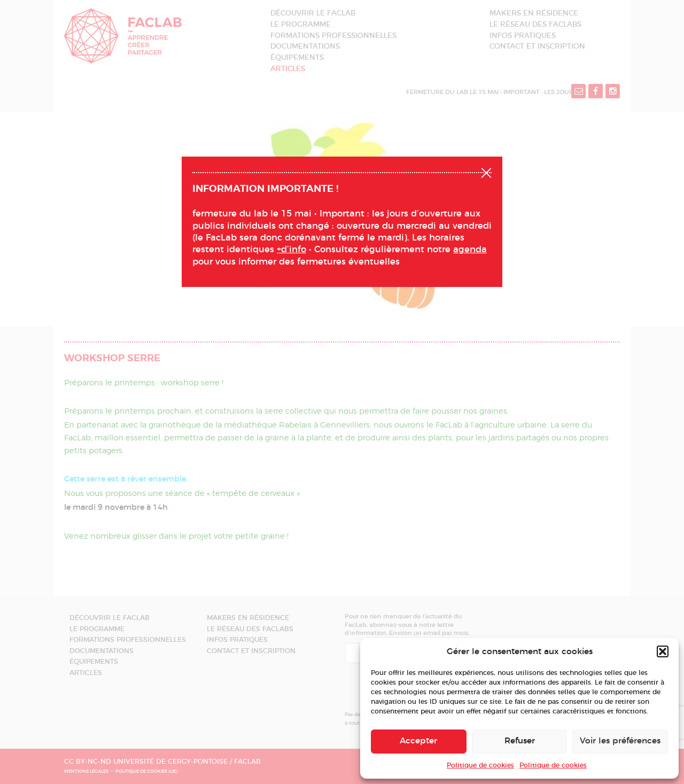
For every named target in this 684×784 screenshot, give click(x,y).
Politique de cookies (480, 765)
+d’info (292, 250)
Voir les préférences (620, 741)
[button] (663, 651)
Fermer (486, 172)
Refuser (520, 741)
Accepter (418, 741)
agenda (470, 250)
